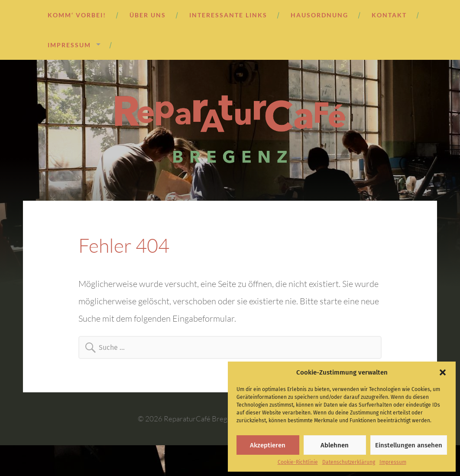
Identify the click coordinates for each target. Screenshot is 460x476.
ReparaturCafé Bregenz (201, 419)
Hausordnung (319, 15)
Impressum (393, 462)
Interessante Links (228, 15)
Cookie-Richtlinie (298, 462)
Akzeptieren (268, 445)
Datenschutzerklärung (349, 462)
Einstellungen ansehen (409, 445)
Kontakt (389, 15)
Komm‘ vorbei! (77, 15)
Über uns (148, 15)
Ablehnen (335, 445)
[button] (443, 372)
